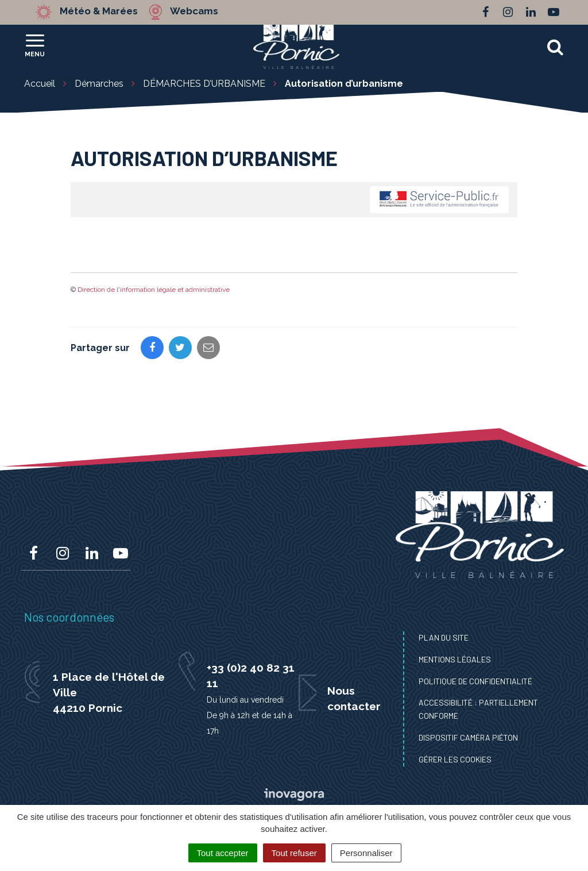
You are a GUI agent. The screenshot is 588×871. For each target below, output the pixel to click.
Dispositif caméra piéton (468, 737)
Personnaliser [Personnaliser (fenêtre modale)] (366, 853)
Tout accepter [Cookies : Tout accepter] (223, 853)
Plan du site (444, 637)
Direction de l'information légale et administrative (154, 290)
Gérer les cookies (455, 759)
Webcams (196, 11)
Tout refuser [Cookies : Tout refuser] (294, 853)
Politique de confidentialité (475, 681)
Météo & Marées (100, 11)
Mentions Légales (455, 659)
